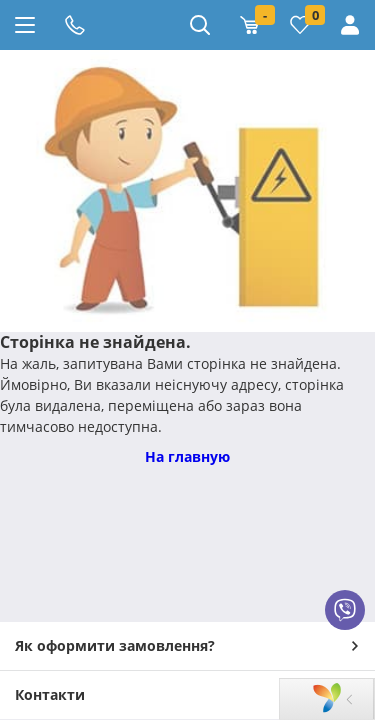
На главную (187, 456)
